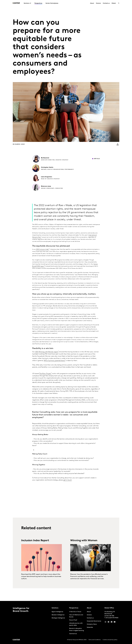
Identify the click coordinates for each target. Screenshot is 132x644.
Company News (92, 624)
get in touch (68, 480)
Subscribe (90, 627)
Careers (98, 3)
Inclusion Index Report (35, 541)
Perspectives (38, 3)
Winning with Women (84, 541)
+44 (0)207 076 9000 (112, 618)
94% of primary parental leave (54, 361)
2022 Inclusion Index (42, 249)
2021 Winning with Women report (47, 352)
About (92, 3)
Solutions (27, 3)
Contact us (106, 3)
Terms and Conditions (95, 640)
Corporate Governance (94, 621)
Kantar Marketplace (52, 3)
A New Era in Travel (75, 612)
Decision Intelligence (58, 615)
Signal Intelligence (57, 612)
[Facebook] (108, 622)
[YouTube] (112, 622)
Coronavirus (73, 634)
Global (114, 3)
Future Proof (73, 620)
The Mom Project (45, 374)
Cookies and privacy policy (110, 640)
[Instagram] (105, 622)
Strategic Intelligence (58, 618)
